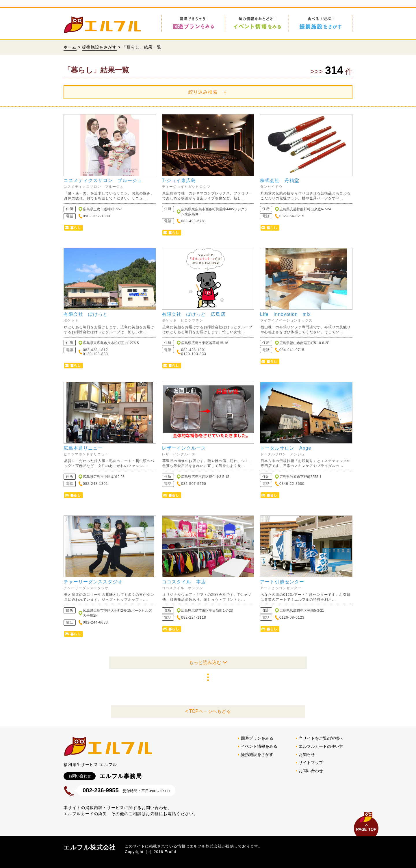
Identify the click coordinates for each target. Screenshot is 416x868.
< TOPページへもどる (208, 711)
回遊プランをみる (257, 738)
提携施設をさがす (99, 47)
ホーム (70, 47)
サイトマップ (311, 763)
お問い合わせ (311, 771)
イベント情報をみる (259, 746)
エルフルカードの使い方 (321, 746)
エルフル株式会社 (90, 847)
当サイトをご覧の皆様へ (321, 738)
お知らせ (307, 754)
